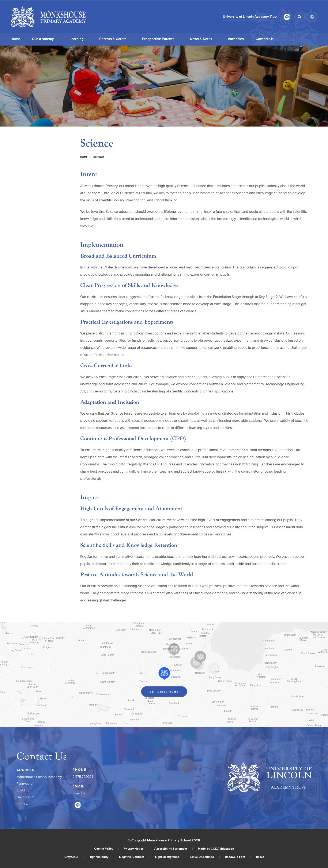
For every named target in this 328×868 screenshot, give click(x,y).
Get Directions (164, 692)
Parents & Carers (115, 38)
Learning (78, 38)
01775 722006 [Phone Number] (83, 776)
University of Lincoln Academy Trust (250, 17)
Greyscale (74, 857)
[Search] (299, 17)
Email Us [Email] (79, 793)
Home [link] (84, 157)
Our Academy (45, 38)
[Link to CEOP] (287, 17)
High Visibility (101, 857)
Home (15, 38)
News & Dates (203, 38)
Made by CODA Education (216, 848)
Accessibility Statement (174, 848)
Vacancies (236, 38)
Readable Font (238, 857)
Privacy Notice (137, 848)
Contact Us (265, 38)
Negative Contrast (135, 857)
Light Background (170, 857)
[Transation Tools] (312, 17)
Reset (260, 857)
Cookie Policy (106, 848)
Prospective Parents (160, 38)
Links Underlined (205, 857)
